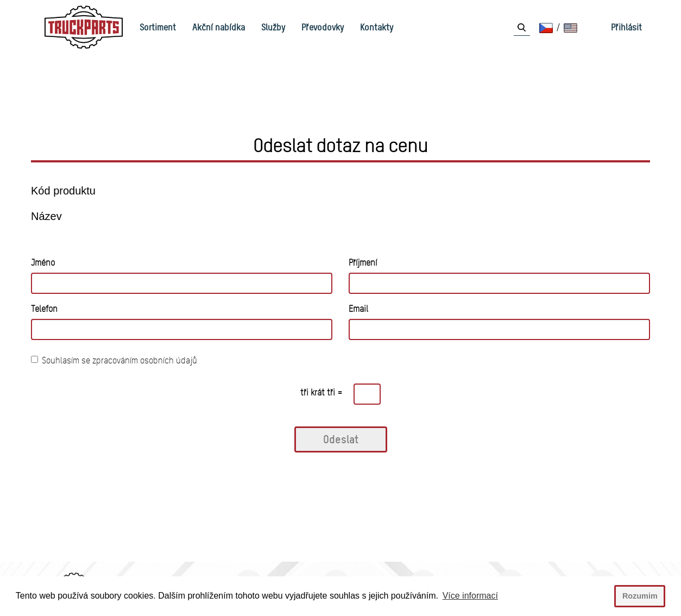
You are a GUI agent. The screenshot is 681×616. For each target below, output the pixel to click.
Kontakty (377, 27)
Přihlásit (626, 27)
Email (358, 309)
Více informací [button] (470, 596)
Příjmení (363, 263)
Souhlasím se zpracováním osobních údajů (114, 360)
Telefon (44, 309)
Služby (273, 27)
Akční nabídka (219, 27)
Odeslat (341, 439)
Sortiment (158, 27)
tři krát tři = (321, 392)
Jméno (43, 263)
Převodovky (323, 27)
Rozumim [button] (640, 596)
